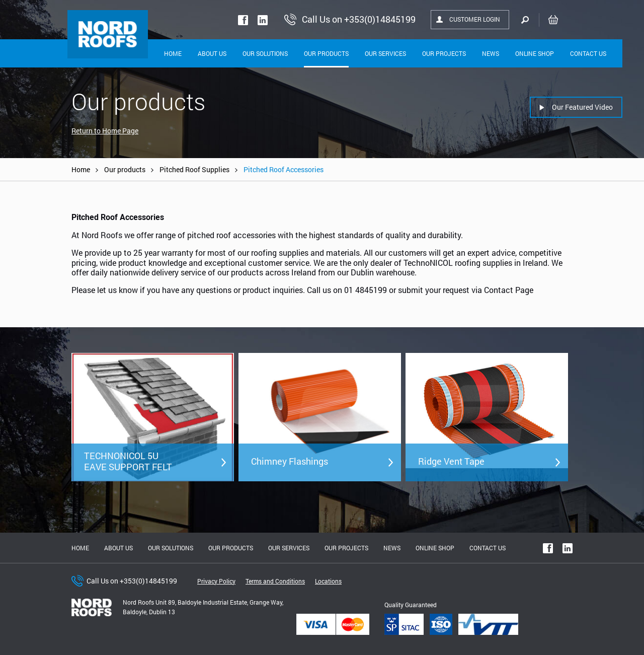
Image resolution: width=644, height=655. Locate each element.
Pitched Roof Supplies (194, 169)
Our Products (326, 53)
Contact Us (588, 53)
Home (173, 53)
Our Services (385, 53)
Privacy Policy (216, 581)
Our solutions (265, 53)
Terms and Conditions (275, 581)
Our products (125, 169)
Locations (328, 581)
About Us (212, 53)
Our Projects (444, 53)
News (491, 53)
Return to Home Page (105, 131)
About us (118, 548)
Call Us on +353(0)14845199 (132, 581)
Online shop (535, 53)
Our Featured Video (582, 107)
